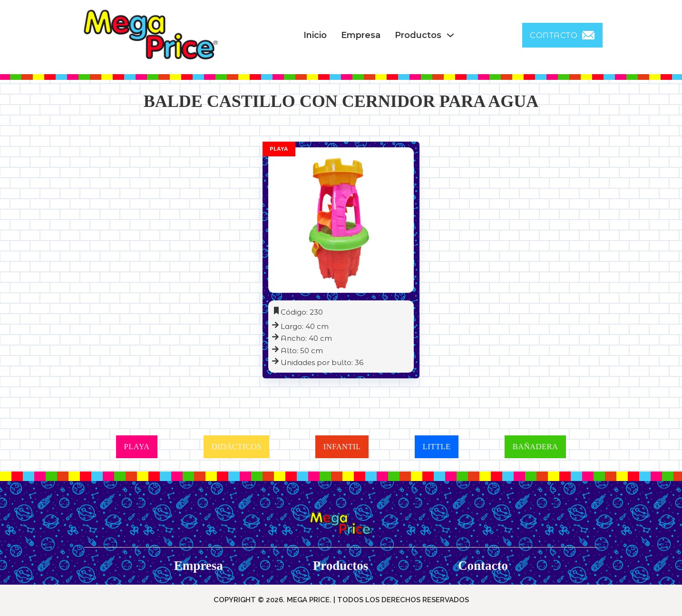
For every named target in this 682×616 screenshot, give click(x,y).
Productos (418, 35)
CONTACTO (562, 35)
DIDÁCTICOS (237, 447)
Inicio (315, 35)
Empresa (361, 35)
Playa (279, 149)
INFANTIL (342, 447)
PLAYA (137, 447)
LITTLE (437, 447)
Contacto (483, 566)
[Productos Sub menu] (450, 35)
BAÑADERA (536, 447)
